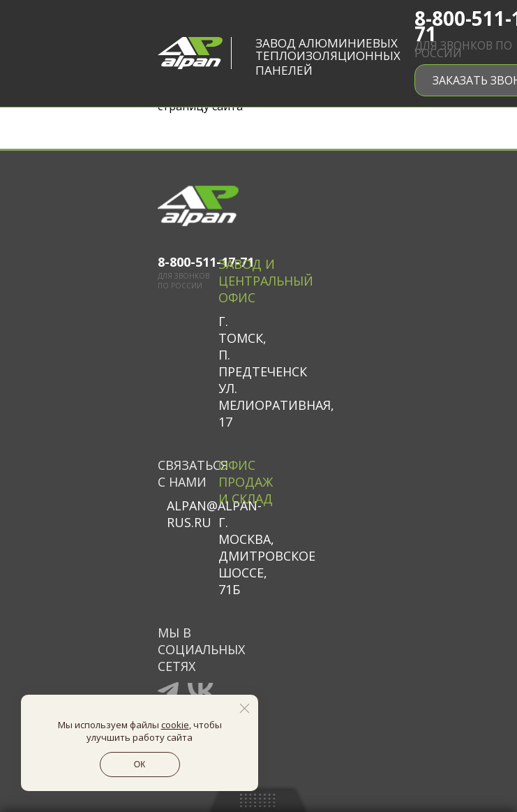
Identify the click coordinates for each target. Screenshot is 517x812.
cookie (175, 725)
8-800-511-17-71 (188, 262)
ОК (140, 765)
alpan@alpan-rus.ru (193, 514)
